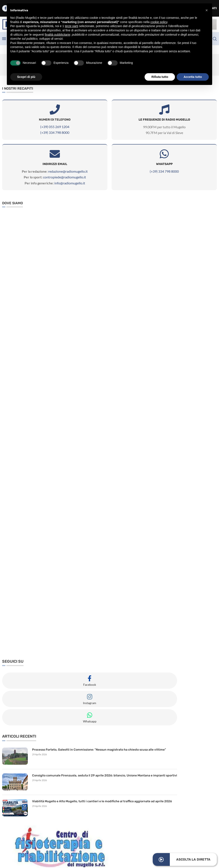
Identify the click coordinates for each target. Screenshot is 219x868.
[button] (207, 10)
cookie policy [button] (159, 22)
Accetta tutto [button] (193, 77)
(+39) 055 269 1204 (55, 127)
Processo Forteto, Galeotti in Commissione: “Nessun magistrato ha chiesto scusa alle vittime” (99, 750)
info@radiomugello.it (70, 183)
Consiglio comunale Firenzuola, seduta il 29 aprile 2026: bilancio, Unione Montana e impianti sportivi (105, 775)
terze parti (71, 26)
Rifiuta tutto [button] (160, 77)
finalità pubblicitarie (57, 35)
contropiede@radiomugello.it (64, 177)
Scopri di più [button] (26, 77)
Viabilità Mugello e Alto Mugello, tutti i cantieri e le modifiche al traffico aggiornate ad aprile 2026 (102, 801)
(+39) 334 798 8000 (55, 132)
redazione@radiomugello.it (68, 171)
